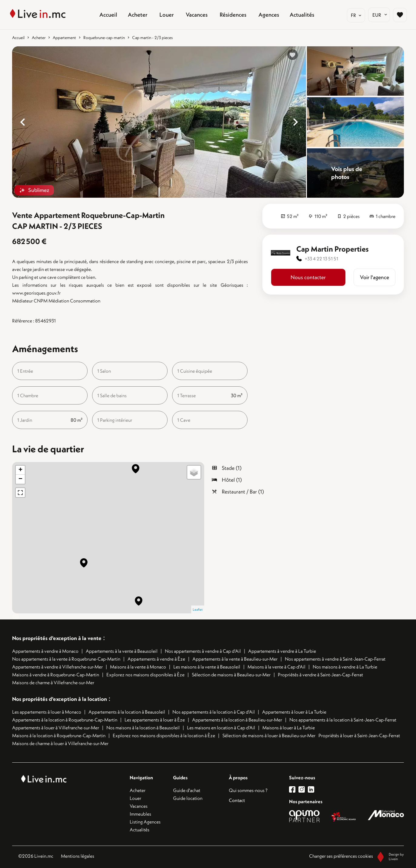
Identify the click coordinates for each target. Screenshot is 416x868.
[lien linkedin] (313, 789)
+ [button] (20, 470)
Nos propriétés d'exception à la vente (57, 638)
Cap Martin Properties (333, 249)
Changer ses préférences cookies (341, 856)
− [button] (20, 479)
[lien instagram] (303, 789)
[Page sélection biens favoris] (397, 15)
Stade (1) (232, 468)
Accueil (18, 38)
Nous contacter (308, 277)
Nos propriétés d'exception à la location (60, 699)
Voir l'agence (374, 277)
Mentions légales (78, 856)
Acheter (39, 38)
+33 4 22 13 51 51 (321, 259)
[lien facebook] (294, 789)
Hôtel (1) (232, 480)
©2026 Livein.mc (36, 856)
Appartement (64, 38)
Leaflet (198, 609)
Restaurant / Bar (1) (243, 492)
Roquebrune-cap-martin (104, 38)
